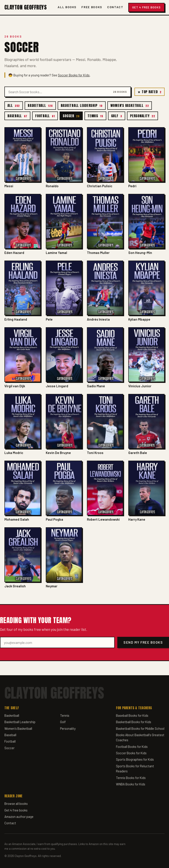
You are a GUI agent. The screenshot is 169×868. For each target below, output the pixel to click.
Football (45, 116)
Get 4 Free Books (146, 7)
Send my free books (143, 642)
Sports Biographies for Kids (135, 759)
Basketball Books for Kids (134, 722)
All (14, 105)
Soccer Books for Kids (74, 75)
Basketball (40, 105)
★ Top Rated (150, 92)
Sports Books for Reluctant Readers (135, 769)
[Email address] (57, 642)
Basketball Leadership (82, 105)
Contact (115, 7)
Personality (142, 116)
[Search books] (59, 92)
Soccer (71, 116)
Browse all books (16, 804)
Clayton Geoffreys (26, 7)
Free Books (92, 7)
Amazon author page (19, 817)
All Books (67, 7)
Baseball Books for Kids (132, 715)
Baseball (17, 116)
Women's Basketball (130, 105)
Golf (117, 116)
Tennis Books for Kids (131, 778)
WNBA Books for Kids (131, 784)
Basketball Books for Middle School (140, 728)
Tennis (95, 116)
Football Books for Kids (132, 747)
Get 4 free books (16, 810)
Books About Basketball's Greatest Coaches (140, 738)
